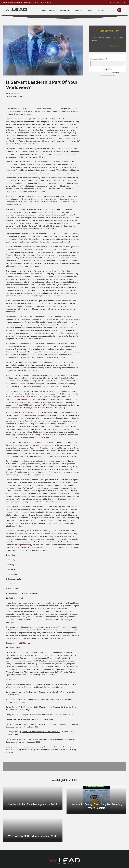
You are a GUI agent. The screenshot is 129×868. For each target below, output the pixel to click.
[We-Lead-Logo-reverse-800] (64, 859)
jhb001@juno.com (25, 643)
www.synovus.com (24, 399)
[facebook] (111, 2)
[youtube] (122, 2)
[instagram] (118, 2)
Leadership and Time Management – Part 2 (33, 804)
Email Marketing (104, 75)
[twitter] (114, 2)
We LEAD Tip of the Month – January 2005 (33, 836)
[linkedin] (125, 2)
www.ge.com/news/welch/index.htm (38, 442)
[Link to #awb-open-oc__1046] (119, 10)
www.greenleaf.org (23, 545)
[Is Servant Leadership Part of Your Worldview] (43, 26)
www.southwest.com (48, 394)
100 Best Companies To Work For (37, 405)
